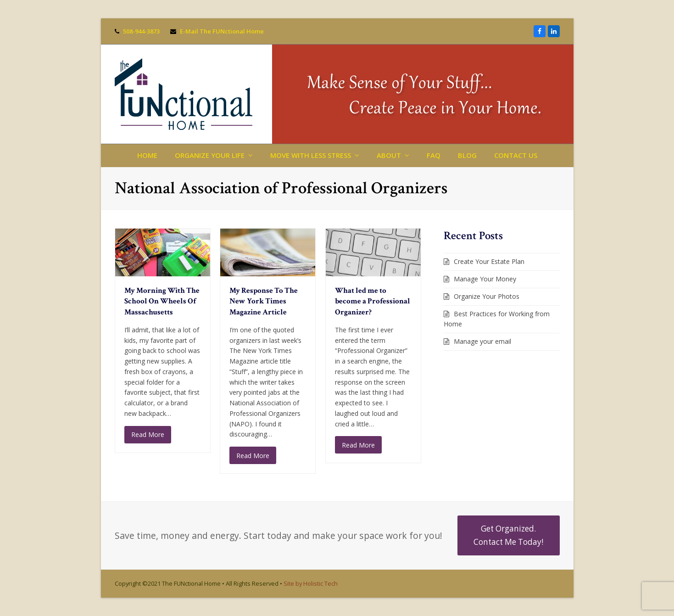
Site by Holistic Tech (311, 583)
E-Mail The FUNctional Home (222, 31)
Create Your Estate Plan (489, 261)
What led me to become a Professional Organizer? (373, 301)
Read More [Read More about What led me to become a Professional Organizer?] (358, 445)
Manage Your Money (485, 279)
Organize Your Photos (487, 296)
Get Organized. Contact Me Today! (508, 535)
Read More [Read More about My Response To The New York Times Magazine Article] (253, 456)
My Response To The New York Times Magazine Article (264, 301)
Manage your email (482, 341)
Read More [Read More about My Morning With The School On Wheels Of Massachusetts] (148, 434)
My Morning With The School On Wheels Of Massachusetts (162, 301)
